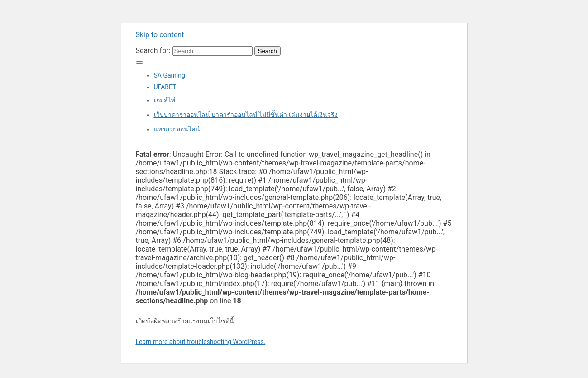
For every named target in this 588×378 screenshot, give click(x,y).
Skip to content (160, 35)
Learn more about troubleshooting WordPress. (201, 342)
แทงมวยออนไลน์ (177, 129)
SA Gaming (170, 75)
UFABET (165, 87)
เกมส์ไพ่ (165, 100)
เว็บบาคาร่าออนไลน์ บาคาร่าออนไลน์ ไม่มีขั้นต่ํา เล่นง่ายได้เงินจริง (246, 115)
